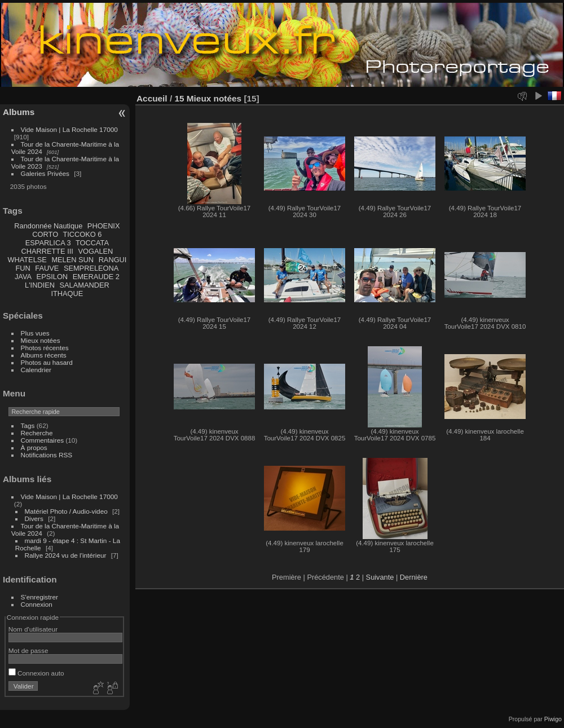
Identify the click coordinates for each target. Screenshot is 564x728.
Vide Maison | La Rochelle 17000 (69, 129)
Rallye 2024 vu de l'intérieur (66, 555)
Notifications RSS (47, 455)
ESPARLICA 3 (48, 243)
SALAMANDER (85, 285)
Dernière (414, 577)
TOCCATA (92, 243)
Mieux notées (41, 340)
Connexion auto (36, 673)
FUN (23, 268)
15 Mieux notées (208, 98)
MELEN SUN (72, 260)
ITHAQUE (67, 294)
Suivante (380, 577)
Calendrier (36, 370)
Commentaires (43, 440)
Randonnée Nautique (48, 226)
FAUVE (47, 268)
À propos (34, 447)
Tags (28, 425)
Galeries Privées (45, 173)
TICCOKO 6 (82, 234)
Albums (19, 112)
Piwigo (553, 719)
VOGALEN (95, 251)
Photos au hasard (47, 362)
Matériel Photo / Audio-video (66, 511)
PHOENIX (104, 226)
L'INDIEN (40, 285)
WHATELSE (27, 260)
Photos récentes (45, 348)
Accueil (152, 98)
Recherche (37, 433)
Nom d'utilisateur (33, 629)
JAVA (23, 277)
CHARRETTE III (47, 251)
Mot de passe (28, 650)
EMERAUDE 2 (96, 277)
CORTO (45, 234)
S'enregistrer (39, 597)
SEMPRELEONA (91, 268)
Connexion (37, 604)
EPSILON (52, 277)
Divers (34, 519)
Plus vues (35, 333)
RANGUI (113, 260)
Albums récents (44, 355)
